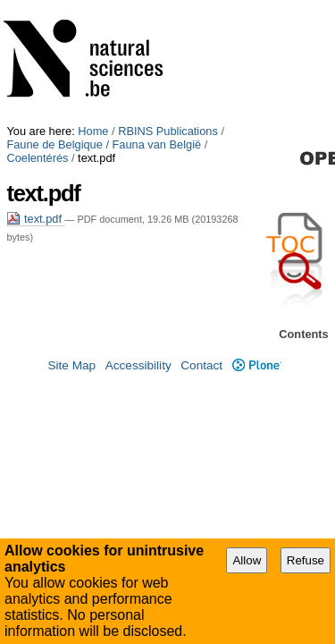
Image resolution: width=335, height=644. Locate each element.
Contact (201, 355)
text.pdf (35, 81)
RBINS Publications (168, 7)
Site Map (71, 355)
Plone (257, 355)
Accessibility (138, 355)
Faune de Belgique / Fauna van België (104, 20)
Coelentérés (242, 20)
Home (93, 7)
